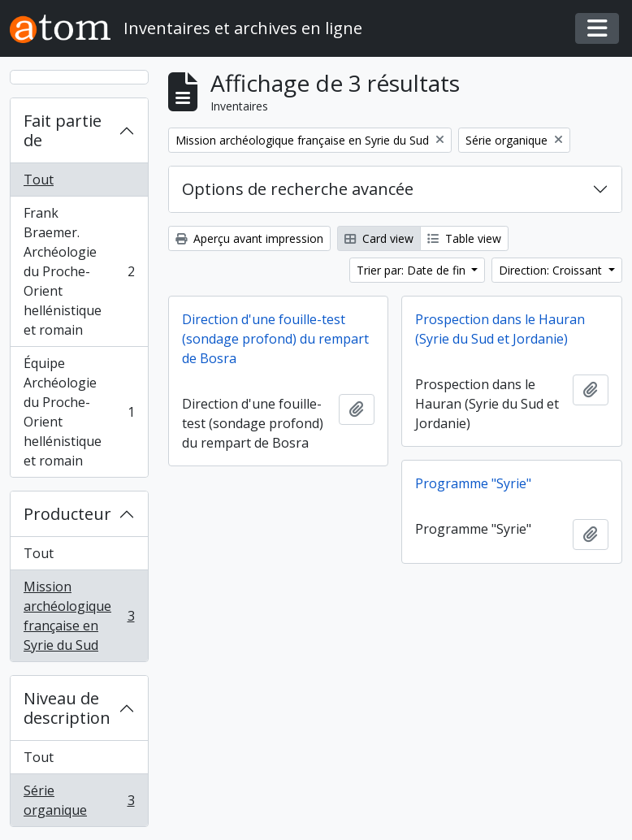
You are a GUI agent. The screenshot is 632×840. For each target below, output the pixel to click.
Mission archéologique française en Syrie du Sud (79, 616)
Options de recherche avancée (298, 189)
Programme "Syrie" (473, 483)
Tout (39, 180)
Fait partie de (63, 130)
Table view (464, 238)
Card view (379, 238)
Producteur (67, 514)
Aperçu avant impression (249, 238)
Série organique (79, 800)
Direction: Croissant (552, 270)
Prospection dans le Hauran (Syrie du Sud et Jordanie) (500, 329)
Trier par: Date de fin (413, 270)
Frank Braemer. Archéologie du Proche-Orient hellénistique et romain (79, 271)
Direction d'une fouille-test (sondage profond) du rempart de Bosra (275, 339)
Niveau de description (67, 708)
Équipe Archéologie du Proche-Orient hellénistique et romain (79, 412)
